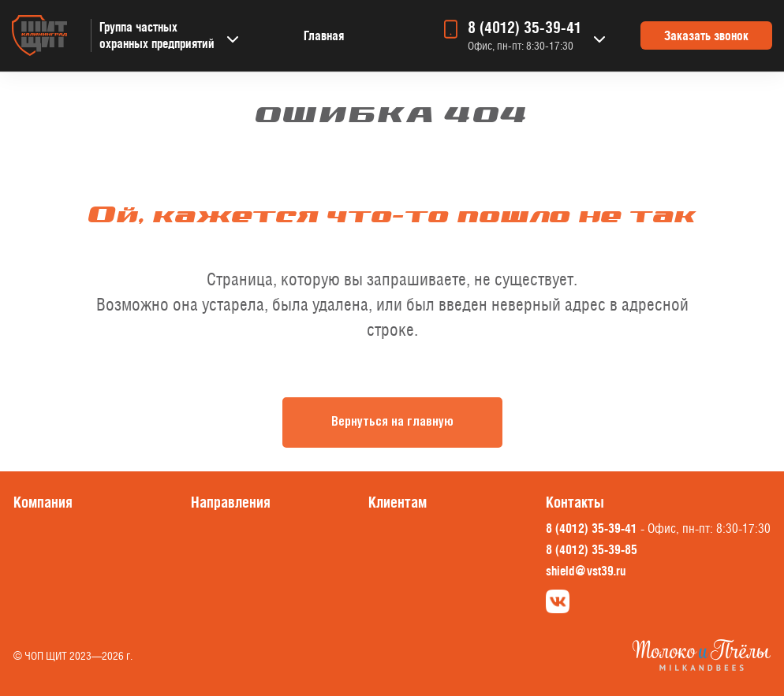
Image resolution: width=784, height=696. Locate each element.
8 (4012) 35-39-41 (525, 28)
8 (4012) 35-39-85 (592, 549)
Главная (324, 35)
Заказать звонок (706, 35)
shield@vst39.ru (586, 571)
